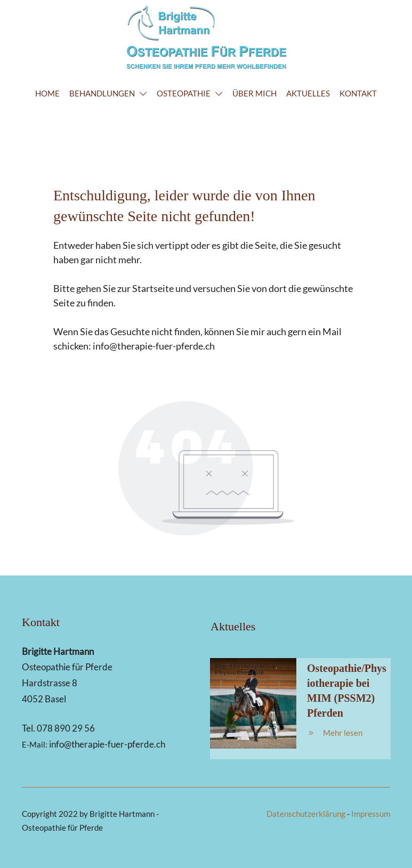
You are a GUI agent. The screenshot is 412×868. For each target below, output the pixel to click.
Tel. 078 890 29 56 (58, 728)
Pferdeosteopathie (245, 666)
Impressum (371, 814)
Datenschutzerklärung (306, 814)
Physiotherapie (240, 672)
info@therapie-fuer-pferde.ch (154, 346)
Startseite (153, 288)
